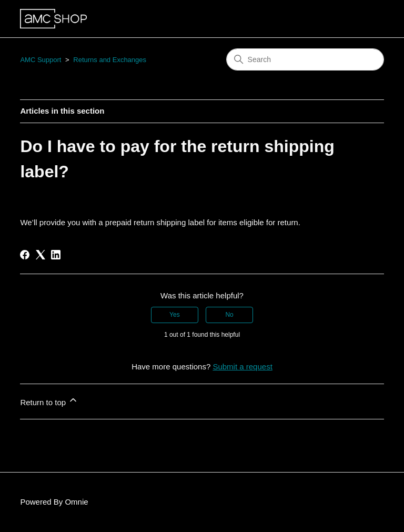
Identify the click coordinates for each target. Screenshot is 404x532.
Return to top (49, 401)
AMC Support (41, 60)
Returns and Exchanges (110, 60)
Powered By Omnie (54, 502)
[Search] (305, 59)
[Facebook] (25, 255)
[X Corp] (41, 255)
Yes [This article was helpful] (175, 315)
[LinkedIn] (56, 255)
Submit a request (242, 367)
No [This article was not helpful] (229, 315)
